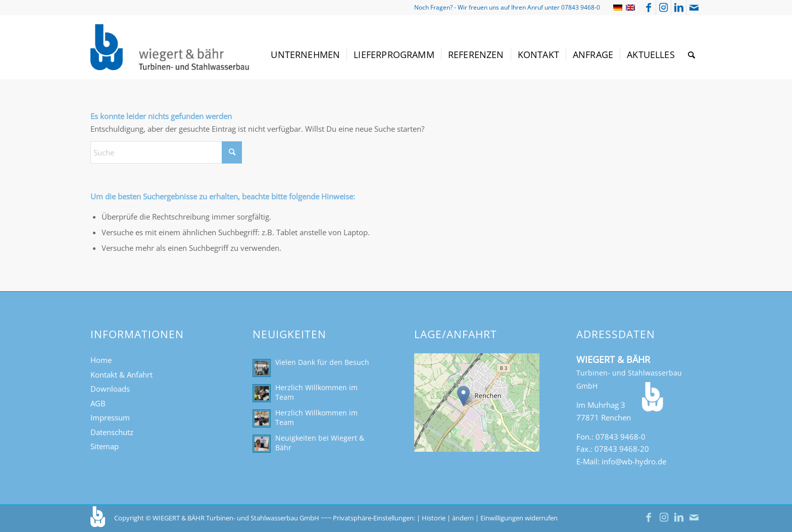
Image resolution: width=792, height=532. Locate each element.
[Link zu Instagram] (663, 8)
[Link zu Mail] (694, 8)
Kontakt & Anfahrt (121, 375)
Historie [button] (434, 518)
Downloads (110, 389)
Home (101, 360)
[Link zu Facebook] (648, 8)
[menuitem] (305, 55)
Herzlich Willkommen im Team (316, 392)
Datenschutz (112, 432)
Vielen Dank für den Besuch (322, 362)
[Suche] (691, 55)
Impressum (110, 417)
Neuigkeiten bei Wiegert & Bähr (320, 443)
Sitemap (105, 446)
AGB (98, 403)
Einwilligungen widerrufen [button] (519, 518)
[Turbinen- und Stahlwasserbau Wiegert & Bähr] (171, 47)
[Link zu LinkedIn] (679, 8)
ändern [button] (463, 518)
